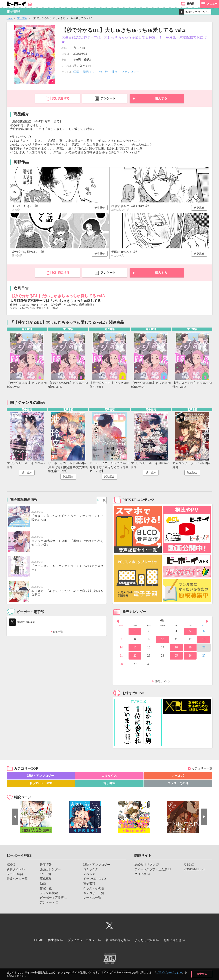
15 (135, 649)
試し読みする (61, 98)
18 (176, 649)
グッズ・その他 (178, 784)
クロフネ (140, 875)
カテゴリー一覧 (202, 770)
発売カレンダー (164, 682)
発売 (191, 4)
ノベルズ (178, 777)
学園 (76, 72)
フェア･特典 (15, 875)
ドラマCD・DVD (41, 784)
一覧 (102, 500)
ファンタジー (130, 72)
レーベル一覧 (92, 899)
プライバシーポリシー (169, 973)
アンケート (108, 98)
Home (10, 18)
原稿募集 (46, 880)
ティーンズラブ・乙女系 (151, 870)
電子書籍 (22, 18)
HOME (11, 866)
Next (207, 622)
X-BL (187, 866)
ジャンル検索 (49, 894)
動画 (43, 885)
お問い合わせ (180, 941)
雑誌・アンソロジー (41, 777)
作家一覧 (46, 889)
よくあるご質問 (149, 941)
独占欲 (103, 72)
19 (190, 649)
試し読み (27, 474)
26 (190, 657)
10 (163, 640)
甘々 (114, 72)
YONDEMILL (192, 870)
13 (204, 640)
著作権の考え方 (117, 941)
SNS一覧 (58, 633)
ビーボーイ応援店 (52, 899)
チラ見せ (100, 208)
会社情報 (49, 941)
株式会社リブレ (145, 866)
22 (135, 657)
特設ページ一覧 (17, 880)
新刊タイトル (16, 870)
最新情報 (46, 866)
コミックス (109, 777)
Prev (118, 622)
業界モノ (89, 72)
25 (176, 657)
